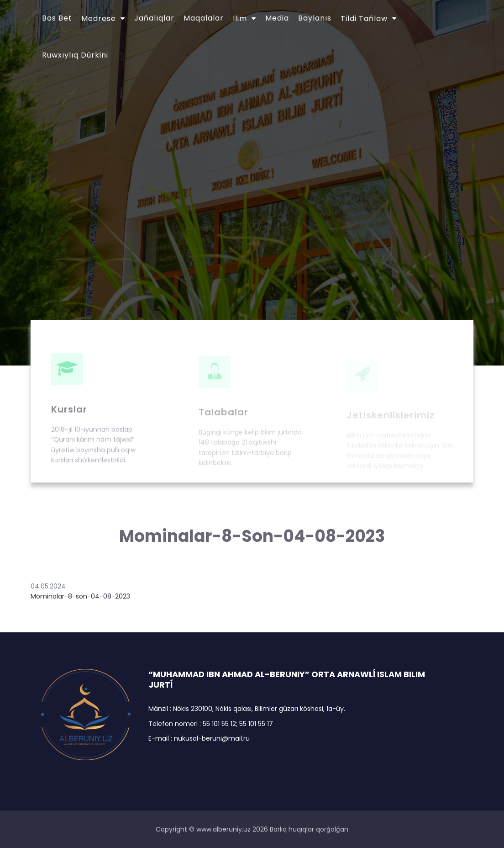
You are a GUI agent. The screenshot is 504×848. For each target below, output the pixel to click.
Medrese (99, 19)
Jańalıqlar (154, 18)
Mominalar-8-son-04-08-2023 (80, 596)
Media (277, 18)
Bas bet (57, 18)
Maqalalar (204, 18)
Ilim (240, 19)
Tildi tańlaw (364, 19)
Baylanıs (315, 18)
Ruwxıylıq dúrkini (75, 55)
